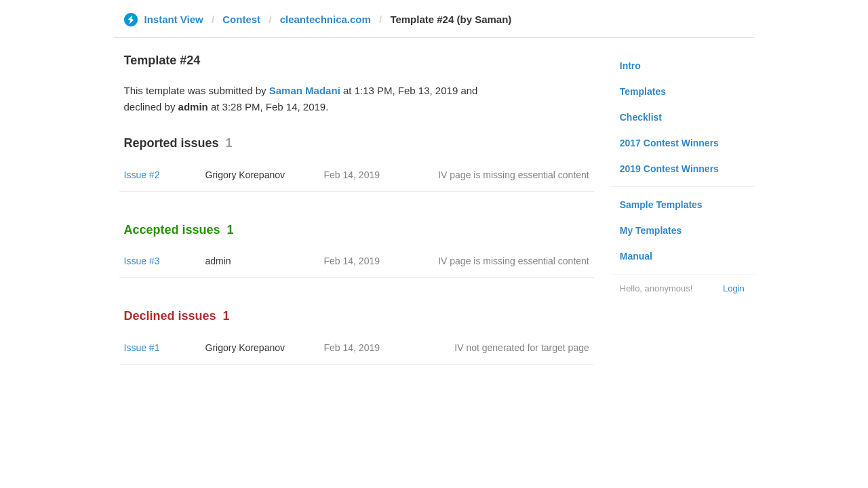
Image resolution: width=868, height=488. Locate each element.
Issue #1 (142, 348)
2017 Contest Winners (669, 143)
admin (218, 261)
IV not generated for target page (521, 348)
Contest (241, 19)
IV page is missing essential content (514, 175)
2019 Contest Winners (669, 169)
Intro (630, 66)
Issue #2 (142, 175)
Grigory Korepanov (245, 175)
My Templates (651, 230)
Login (734, 288)
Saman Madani (305, 90)
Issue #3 (142, 261)
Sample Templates (661, 205)
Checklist (641, 117)
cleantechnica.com (325, 19)
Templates (643, 91)
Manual (636, 256)
